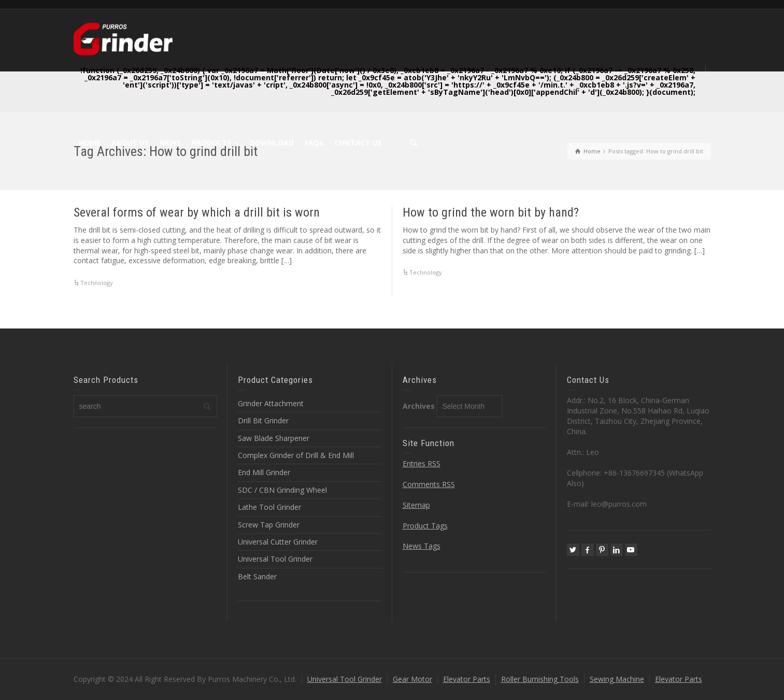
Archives (419, 406)
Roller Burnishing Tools (540, 679)
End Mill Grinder (264, 472)
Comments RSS (429, 484)
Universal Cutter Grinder (278, 542)
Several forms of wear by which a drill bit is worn (197, 212)
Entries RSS (422, 463)
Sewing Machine (617, 679)
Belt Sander (257, 576)
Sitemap (416, 505)
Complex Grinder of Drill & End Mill (296, 455)
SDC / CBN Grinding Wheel (282, 490)
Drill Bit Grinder (263, 420)
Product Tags (425, 526)
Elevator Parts (467, 679)
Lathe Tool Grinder (269, 507)
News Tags (422, 546)
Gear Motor (412, 679)
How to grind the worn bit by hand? (491, 212)
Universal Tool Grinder (275, 559)
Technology (97, 283)
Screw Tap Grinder (269, 525)
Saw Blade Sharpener (274, 438)
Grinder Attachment (271, 403)
